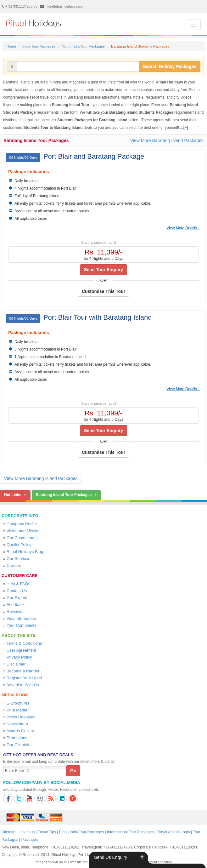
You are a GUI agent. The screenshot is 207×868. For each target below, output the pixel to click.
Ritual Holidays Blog (25, 552)
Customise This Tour (103, 291)
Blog (63, 832)
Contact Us (17, 591)
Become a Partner (23, 671)
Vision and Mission (24, 531)
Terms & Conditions (24, 643)
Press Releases (21, 717)
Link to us (27, 832)
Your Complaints (22, 625)
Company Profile (22, 524)
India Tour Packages (39, 46)
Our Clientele (19, 745)
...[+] (184, 128)
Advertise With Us (22, 685)
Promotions (17, 738)
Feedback (16, 605)
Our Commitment (22, 538)
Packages (30, 840)
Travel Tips (47, 832)
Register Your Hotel (24, 678)
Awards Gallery (20, 731)
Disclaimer (16, 664)
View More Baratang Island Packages (167, 140)
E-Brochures (18, 703)
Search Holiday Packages (170, 66)
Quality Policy (19, 545)
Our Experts (17, 598)
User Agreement (21, 650)
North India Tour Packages (83, 46)
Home (11, 46)
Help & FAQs (18, 584)
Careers (14, 565)
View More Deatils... (183, 228)
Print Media (17, 710)
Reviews (14, 611)
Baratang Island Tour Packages (36, 140)
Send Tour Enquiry (103, 270)
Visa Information (21, 618)
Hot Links (13, 495)
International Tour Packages (130, 832)
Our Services (18, 559)
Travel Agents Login (173, 832)
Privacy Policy (19, 657)
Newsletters (17, 724)
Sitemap (8, 832)
